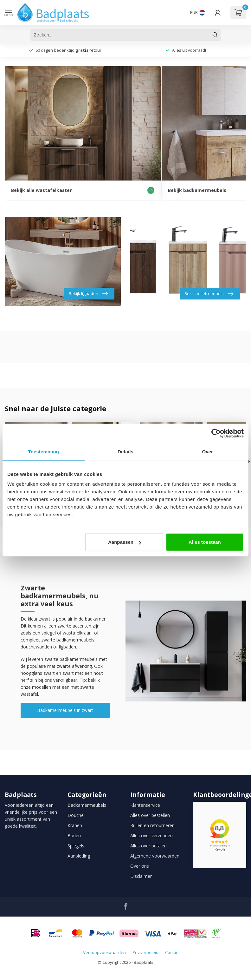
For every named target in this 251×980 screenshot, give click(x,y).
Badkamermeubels (87, 805)
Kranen (75, 825)
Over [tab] (207, 451)
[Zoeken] (215, 35)
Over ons (140, 866)
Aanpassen (125, 542)
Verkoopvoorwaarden (104, 952)
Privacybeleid (145, 952)
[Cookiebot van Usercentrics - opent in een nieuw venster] (216, 433)
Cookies (173, 952)
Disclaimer (141, 876)
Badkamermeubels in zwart (65, 710)
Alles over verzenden (151, 835)
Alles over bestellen (150, 815)
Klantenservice (145, 805)
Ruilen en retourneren (152, 825)
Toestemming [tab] (44, 451)
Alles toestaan (205, 542)
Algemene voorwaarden (155, 856)
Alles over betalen (148, 846)
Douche (76, 815)
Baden (74, 835)
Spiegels (76, 846)
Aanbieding (79, 856)
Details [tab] (125, 451)
